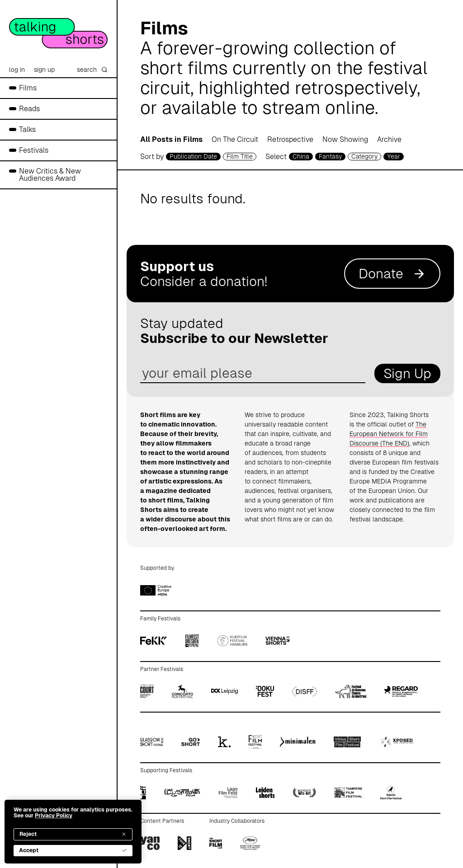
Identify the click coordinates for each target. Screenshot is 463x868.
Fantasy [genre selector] (330, 156)
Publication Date (193, 156)
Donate (392, 274)
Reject (73, 834)
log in (17, 70)
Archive (389, 139)
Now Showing (345, 139)
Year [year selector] (394, 156)
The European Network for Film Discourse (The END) (389, 434)
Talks (27, 129)
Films (28, 88)
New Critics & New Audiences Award (50, 175)
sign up (44, 70)
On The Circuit (235, 139)
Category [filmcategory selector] (364, 156)
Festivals (34, 150)
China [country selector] (301, 156)
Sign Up (407, 373)
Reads (29, 109)
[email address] (253, 373)
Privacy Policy (54, 816)
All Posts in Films (171, 139)
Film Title (240, 156)
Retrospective (290, 139)
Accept (73, 850)
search (92, 70)
